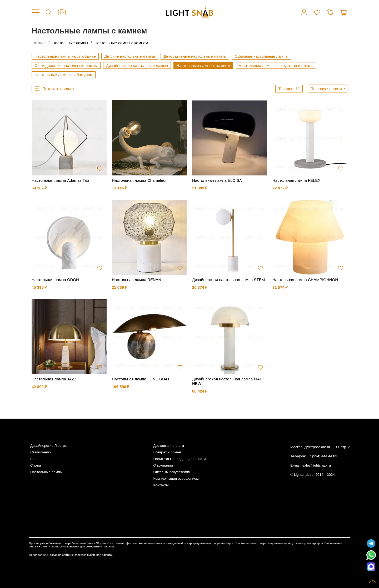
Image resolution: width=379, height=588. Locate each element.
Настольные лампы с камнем (121, 43)
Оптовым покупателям (172, 472)
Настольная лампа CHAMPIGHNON (305, 280)
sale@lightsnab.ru (317, 465)
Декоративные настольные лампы (195, 56)
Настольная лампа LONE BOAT (141, 379)
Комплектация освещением (176, 479)
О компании (163, 465)
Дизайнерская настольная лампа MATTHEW (228, 381)
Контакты (161, 485)
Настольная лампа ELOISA (217, 180)
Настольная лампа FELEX (296, 180)
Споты (36, 465)
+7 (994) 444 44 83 (322, 456)
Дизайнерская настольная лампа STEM (228, 280)
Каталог (39, 43)
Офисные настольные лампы (261, 56)
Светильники (41, 452)
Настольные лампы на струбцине (65, 56)
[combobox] (328, 89)
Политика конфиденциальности (179, 459)
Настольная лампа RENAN (136, 280)
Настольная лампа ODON (55, 280)
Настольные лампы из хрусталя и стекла (276, 65)
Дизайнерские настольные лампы (137, 65)
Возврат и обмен (167, 452)
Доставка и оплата (168, 446)
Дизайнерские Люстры (49, 446)
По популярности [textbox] (326, 89)
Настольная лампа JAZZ (54, 379)
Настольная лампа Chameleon (140, 180)
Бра (33, 459)
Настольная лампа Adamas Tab (60, 180)
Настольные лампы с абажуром (64, 75)
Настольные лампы (70, 43)
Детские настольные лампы (130, 56)
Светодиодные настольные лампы (66, 65)
